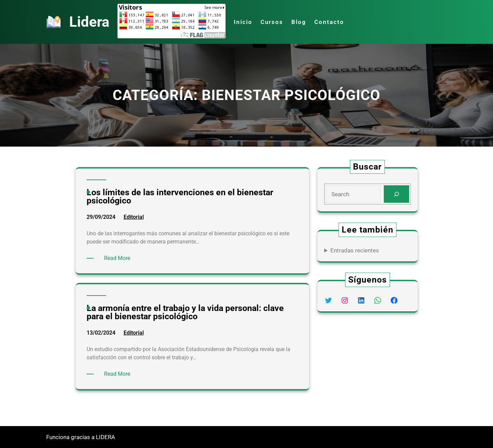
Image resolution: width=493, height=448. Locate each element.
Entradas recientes (355, 250)
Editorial (134, 217)
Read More (118, 258)
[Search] (396, 194)
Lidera (89, 22)
